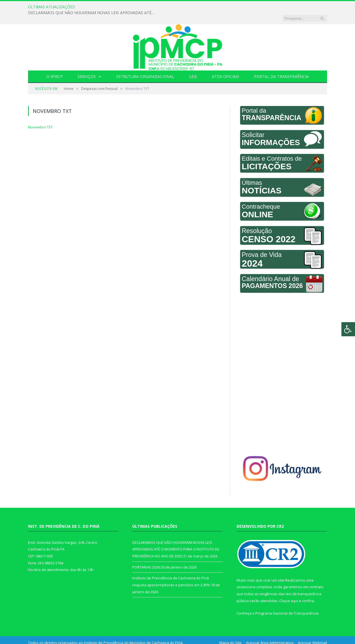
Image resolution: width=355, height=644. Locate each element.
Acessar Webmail (312, 631)
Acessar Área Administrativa (270, 631)
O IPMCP (54, 65)
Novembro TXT (40, 116)
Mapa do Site (230, 631)
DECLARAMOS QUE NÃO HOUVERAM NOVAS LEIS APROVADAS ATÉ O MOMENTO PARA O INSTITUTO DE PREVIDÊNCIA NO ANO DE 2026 (153, 7)
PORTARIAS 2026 (146, 556)
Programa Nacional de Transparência (287, 602)
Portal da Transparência (281, 65)
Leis (193, 65)
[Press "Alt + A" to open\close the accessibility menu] (348, 329)
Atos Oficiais (225, 65)
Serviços (87, 65)
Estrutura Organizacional (145, 65)
